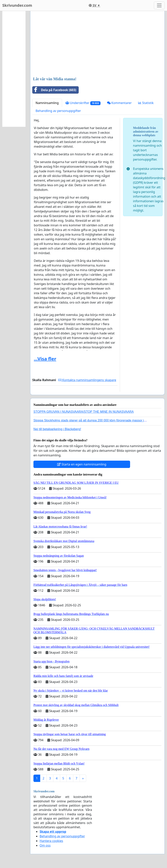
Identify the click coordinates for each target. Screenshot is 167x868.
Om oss (45, 845)
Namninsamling (47, 103)
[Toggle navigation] (159, 5)
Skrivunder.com (17, 5)
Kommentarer (119, 103)
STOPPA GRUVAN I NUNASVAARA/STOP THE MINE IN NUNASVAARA (84, 412)
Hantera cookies (51, 841)
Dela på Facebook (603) (54, 90)
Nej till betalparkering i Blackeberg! (57, 429)
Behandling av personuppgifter (58, 111)
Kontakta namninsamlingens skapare (87, 380)
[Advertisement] (97, 44)
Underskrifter (83, 103)
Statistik (146, 103)
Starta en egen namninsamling (82, 464)
